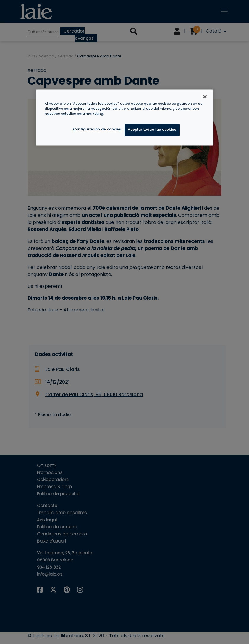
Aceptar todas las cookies (152, 130)
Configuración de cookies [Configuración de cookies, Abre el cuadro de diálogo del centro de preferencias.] (97, 129)
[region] (124, 117)
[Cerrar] (205, 96)
